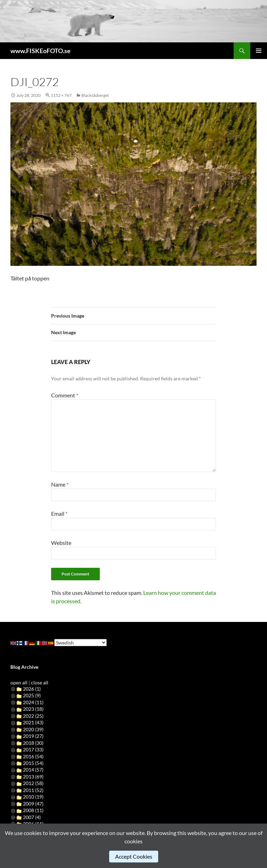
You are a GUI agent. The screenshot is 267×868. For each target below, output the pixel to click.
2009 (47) (33, 804)
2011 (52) (33, 790)
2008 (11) (33, 810)
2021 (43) (33, 722)
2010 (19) (33, 797)
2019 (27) (33, 736)
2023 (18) (33, 709)
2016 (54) (33, 756)
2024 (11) (33, 702)
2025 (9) (32, 695)
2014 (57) (33, 770)
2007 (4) (32, 817)
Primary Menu (259, 51)
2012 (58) (33, 783)
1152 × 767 (61, 95)
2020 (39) (33, 729)
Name (60, 484)
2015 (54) (33, 763)
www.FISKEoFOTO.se (41, 51)
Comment (65, 395)
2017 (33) (33, 749)
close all (40, 682)
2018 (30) (33, 743)
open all (19, 682)
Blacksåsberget (95, 95)
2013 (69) (33, 777)
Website (61, 543)
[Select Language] (80, 643)
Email (59, 513)
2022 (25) (33, 716)
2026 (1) (32, 689)
